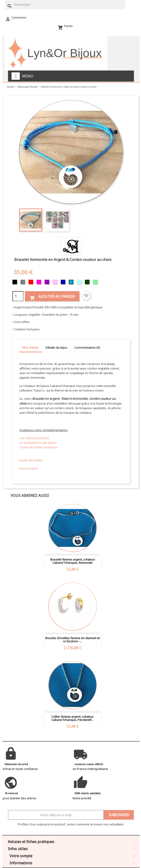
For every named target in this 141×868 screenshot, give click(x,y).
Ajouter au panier (52, 297)
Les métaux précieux (34, 438)
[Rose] (56, 283)
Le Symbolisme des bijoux (38, 443)
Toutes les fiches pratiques (38, 447)
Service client (29, 468)
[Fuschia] (39, 283)
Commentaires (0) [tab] (87, 348)
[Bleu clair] (80, 283)
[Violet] (47, 283)
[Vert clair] (96, 283)
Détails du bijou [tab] (56, 348)
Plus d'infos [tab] (30, 348)
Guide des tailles (31, 460)
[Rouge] (31, 283)
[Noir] (15, 283)
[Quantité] (18, 296)
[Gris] (23, 283)
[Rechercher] (65, 5)
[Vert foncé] (88, 283)
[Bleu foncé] (64, 283)
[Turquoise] (72, 283)
